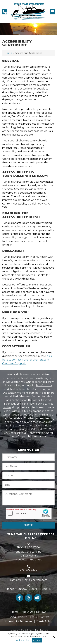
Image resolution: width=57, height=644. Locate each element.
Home (8, 53)
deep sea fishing (39, 378)
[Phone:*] (28, 476)
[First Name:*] (28, 457)
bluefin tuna (44, 386)
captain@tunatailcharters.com (29, 580)
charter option (12, 429)
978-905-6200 (29, 570)
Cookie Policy (22, 640)
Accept (37, 640)
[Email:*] (28, 485)
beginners (48, 393)
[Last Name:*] (28, 466)
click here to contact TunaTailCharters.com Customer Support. (27, 360)
